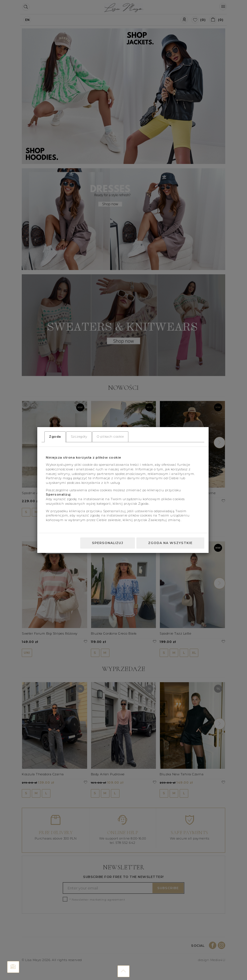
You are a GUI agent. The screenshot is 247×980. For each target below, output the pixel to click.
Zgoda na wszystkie (170, 543)
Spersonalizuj (108, 543)
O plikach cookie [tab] (110, 437)
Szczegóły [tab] (79, 437)
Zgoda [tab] (55, 437)
